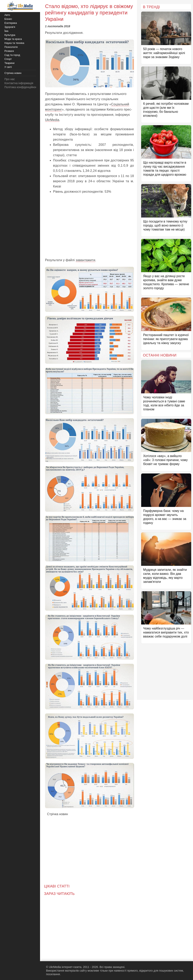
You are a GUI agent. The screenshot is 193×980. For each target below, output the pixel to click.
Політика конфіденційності (22, 87)
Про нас (10, 79)
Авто (7, 15)
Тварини (9, 63)
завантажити (85, 260)
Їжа (6, 31)
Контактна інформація (19, 83)
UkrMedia (52, 120)
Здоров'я (10, 27)
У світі (8, 67)
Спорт (8, 59)
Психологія (11, 47)
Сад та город (12, 55)
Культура (10, 35)
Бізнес (8, 19)
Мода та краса (13, 39)
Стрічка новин (57, 814)
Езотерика (11, 23)
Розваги (9, 51)
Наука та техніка (14, 43)
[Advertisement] (89, 226)
